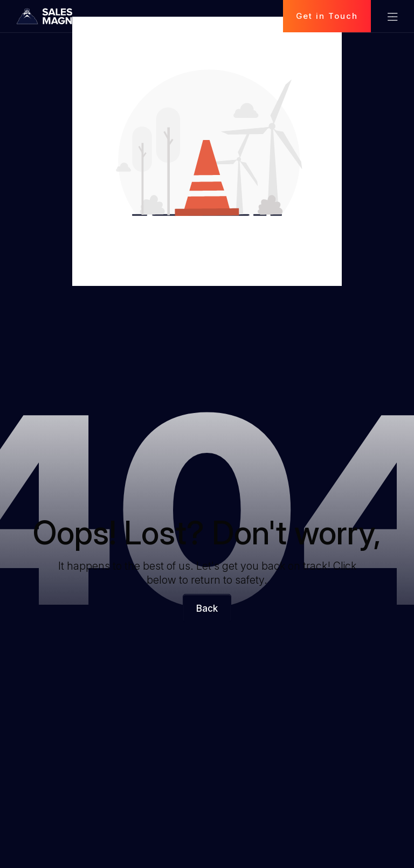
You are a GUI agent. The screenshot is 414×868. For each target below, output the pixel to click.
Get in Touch (327, 16)
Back (207, 608)
